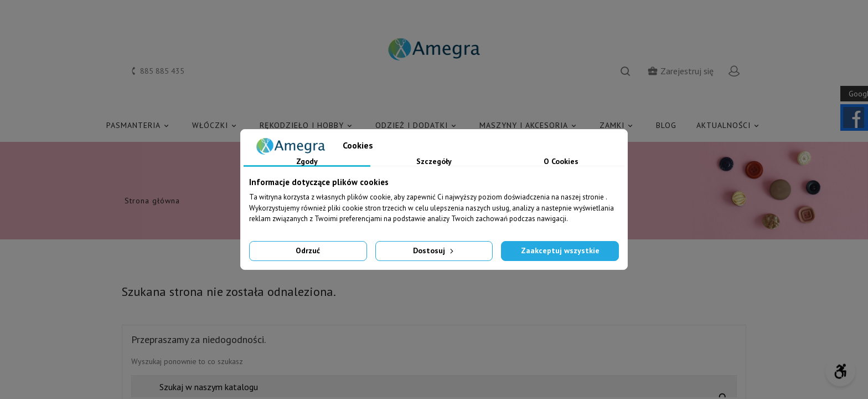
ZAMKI (618, 126)
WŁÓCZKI (216, 126)
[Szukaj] (434, 387)
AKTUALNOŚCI (729, 126)
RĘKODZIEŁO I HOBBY (308, 126)
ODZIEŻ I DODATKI (417, 126)
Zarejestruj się (680, 71)
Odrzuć (308, 250)
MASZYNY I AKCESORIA (529, 126)
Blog (666, 125)
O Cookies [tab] (561, 162)
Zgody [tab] (307, 162)
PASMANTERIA (139, 126)
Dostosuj (434, 250)
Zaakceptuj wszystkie (560, 250)
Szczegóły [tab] (434, 162)
